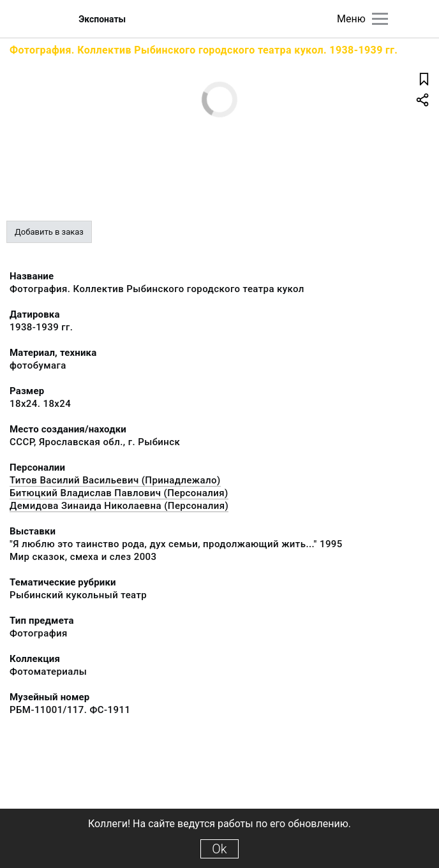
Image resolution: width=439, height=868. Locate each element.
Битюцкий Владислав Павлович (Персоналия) (119, 493)
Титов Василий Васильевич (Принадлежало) (115, 480)
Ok (219, 849)
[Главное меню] (380, 19)
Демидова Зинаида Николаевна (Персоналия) (119, 506)
